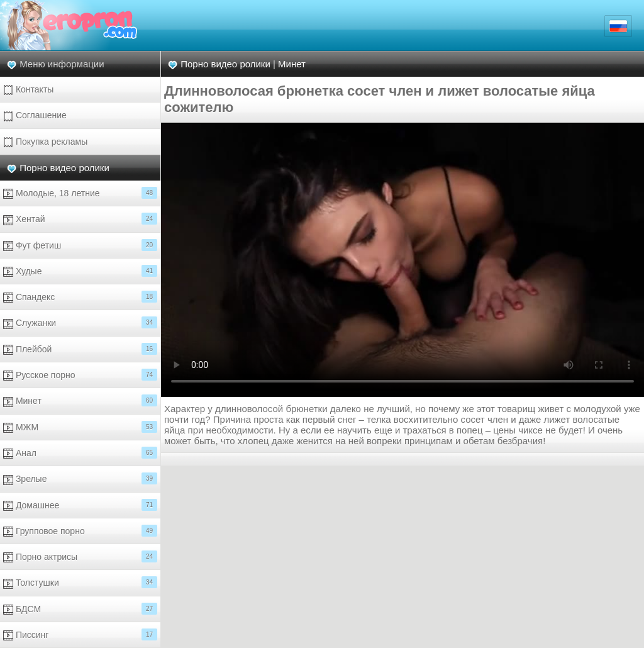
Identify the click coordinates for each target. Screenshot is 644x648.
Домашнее (80, 505)
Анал (80, 453)
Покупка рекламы (45, 142)
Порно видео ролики (64, 168)
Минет (80, 400)
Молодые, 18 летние (80, 193)
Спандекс (80, 297)
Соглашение (35, 115)
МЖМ (80, 427)
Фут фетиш (80, 245)
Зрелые (80, 478)
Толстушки (80, 582)
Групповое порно (80, 531)
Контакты (28, 90)
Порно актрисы (80, 556)
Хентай (80, 219)
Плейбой (80, 349)
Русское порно (80, 375)
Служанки (80, 322)
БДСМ (80, 609)
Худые (80, 271)
